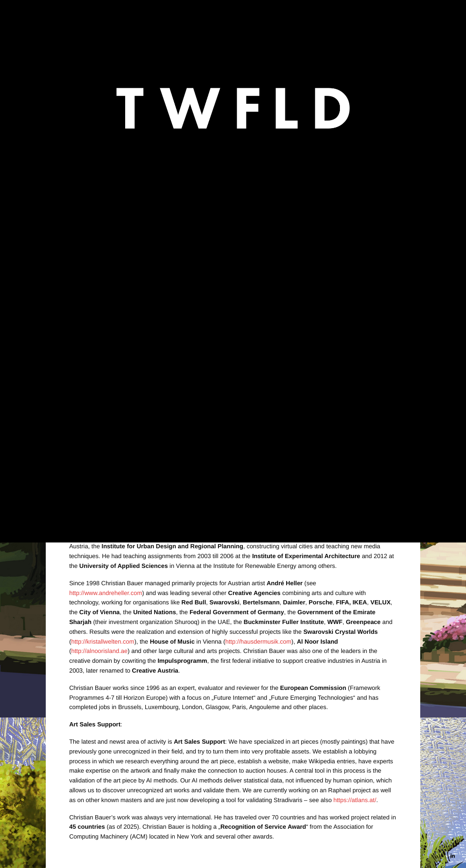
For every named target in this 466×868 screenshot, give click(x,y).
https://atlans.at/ (234, 297)
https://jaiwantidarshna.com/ (150, 228)
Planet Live (165, 340)
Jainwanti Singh (142, 325)
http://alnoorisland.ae (100, 651)
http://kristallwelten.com (103, 642)
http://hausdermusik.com (258, 642)
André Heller (149, 311)
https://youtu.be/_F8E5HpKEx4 (111, 374)
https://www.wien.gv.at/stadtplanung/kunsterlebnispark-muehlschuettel (203, 282)
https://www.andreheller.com (232, 219)
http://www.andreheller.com (106, 593)
